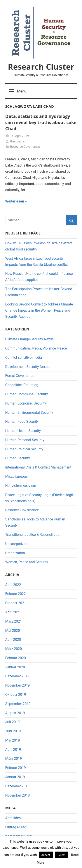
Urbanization (15, 553)
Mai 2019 (13, 740)
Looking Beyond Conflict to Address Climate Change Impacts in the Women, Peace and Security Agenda (39, 310)
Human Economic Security (26, 403)
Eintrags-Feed (16, 827)
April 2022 (13, 585)
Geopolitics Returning (22, 385)
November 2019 (17, 685)
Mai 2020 (13, 631)
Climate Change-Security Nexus (29, 339)
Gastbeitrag (18, 141)
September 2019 (18, 704)
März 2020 (14, 649)
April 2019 (13, 750)
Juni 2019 (13, 731)
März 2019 (14, 759)
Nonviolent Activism (21, 486)
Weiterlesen (15, 201)
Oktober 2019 (16, 695)
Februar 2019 (16, 768)
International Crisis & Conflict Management (38, 467)
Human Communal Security (27, 394)
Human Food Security (22, 422)
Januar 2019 (15, 777)
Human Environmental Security (29, 413)
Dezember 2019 (17, 676)
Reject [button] (61, 855)
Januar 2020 (15, 667)
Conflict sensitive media (24, 358)
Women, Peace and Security (27, 562)
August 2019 (15, 713)
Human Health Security (23, 431)
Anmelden (13, 818)
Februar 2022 (16, 594)
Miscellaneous (16, 477)
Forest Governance (20, 376)
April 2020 (13, 640)
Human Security (18, 458)
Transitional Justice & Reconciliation (33, 535)
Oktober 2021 (16, 603)
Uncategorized (16, 544)
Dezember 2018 (17, 786)
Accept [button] (46, 855)
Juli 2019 (12, 722)
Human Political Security (24, 449)
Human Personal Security (25, 440)
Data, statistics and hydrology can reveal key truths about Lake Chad (41, 122)
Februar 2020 (16, 658)
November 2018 (17, 795)
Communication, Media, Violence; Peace (36, 348)
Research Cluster (41, 67)
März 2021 (14, 621)
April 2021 (13, 612)
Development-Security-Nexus (27, 367)
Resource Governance (25, 147)
